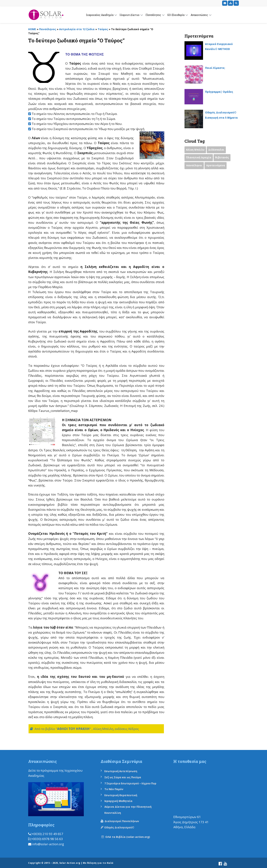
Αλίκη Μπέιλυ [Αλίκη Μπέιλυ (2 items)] (196, 150)
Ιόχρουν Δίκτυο (130, 15)
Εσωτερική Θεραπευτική (123, 794)
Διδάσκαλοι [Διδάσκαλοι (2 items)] (219, 150)
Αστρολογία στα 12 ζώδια (77, 29)
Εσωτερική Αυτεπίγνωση (124, 771)
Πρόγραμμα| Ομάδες (222, 91)
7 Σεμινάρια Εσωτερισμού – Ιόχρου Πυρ (134, 783)
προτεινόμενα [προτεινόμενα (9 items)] (218, 167)
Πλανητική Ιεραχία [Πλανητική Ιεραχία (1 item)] (200, 159)
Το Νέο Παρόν (116, 788)
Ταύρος (103, 29)
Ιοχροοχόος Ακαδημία (100, 15)
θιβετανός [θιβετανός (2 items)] (224, 159)
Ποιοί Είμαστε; (217, 68)
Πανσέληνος (153, 15)
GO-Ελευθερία (176, 15)
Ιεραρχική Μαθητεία (121, 800)
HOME (32, 29)
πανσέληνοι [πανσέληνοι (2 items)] (195, 167)
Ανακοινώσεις (199, 15)
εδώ (48, 776)
